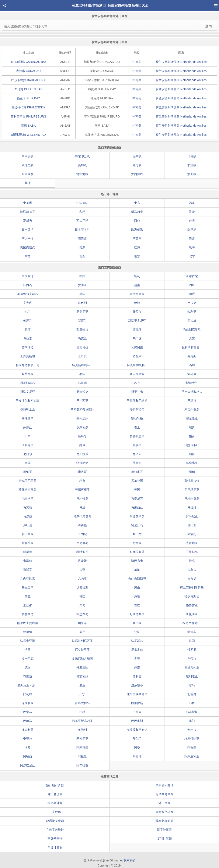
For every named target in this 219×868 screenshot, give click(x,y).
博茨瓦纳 (82, 676)
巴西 (192, 703)
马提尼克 (137, 498)
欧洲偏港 (137, 230)
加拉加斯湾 (28, 62)
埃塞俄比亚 (192, 739)
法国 (192, 641)
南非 (28, 463)
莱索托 (192, 534)
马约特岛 (82, 498)
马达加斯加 (137, 516)
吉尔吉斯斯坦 (137, 579)
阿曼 (137, 748)
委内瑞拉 (28, 347)
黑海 (192, 247)
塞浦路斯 (28, 418)
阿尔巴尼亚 (28, 765)
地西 (82, 256)
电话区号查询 (164, 794)
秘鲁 (82, 481)
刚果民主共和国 (28, 623)
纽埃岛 (137, 445)
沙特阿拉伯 (137, 410)
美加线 (82, 165)
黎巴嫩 (137, 534)
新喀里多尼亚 (137, 321)
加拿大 (192, 570)
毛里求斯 (28, 498)
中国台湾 (28, 276)
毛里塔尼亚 (192, 490)
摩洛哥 (82, 472)
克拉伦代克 (28, 107)
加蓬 (82, 570)
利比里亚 (28, 534)
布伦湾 (28, 89)
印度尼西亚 (137, 294)
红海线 (137, 165)
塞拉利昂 (137, 418)
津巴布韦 (137, 561)
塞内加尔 (82, 418)
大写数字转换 (164, 812)
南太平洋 (28, 238)
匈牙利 (28, 321)
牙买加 (137, 312)
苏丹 (137, 383)
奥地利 (82, 730)
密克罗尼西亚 (28, 481)
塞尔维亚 (192, 418)
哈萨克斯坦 (192, 596)
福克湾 (28, 98)
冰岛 (192, 685)
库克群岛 (82, 543)
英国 (82, 294)
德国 (28, 667)
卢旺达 (28, 525)
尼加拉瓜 (82, 454)
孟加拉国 (137, 481)
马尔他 (28, 516)
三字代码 (55, 812)
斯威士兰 (192, 383)
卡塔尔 (28, 561)
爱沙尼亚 (82, 739)
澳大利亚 (28, 730)
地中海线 (82, 174)
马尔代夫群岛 (82, 516)
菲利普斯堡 (28, 116)
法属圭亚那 (28, 641)
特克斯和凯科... (82, 365)
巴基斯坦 (192, 712)
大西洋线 (137, 174)
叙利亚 (192, 312)
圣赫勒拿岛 (28, 410)
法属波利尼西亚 (82, 641)
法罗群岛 (137, 641)
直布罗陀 (192, 276)
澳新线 (192, 174)
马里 (82, 507)
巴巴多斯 (137, 721)
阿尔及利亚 (192, 756)
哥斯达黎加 (137, 614)
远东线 (137, 156)
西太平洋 (82, 221)
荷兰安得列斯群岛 (181, 62)
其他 (28, 183)
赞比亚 (82, 285)
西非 (137, 221)
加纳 (137, 570)
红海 (137, 247)
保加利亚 (28, 703)
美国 (137, 490)
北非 (192, 256)
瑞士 (137, 427)
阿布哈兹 (82, 765)
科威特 (28, 552)
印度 (192, 294)
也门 (28, 312)
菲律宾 (192, 632)
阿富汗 (137, 756)
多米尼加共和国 (82, 659)
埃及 (28, 748)
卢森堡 (82, 525)
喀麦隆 (82, 561)
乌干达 (137, 338)
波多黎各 (137, 685)
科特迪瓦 (82, 552)
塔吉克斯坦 (137, 374)
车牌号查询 (55, 839)
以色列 (82, 303)
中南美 (137, 62)
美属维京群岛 (28, 490)
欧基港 (192, 230)
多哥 (137, 659)
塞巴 (28, 126)
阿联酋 (28, 756)
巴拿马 (28, 712)
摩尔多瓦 (137, 472)
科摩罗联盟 (137, 552)
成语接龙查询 (55, 821)
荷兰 (28, 596)
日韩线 (192, 156)
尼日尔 (28, 454)
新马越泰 (137, 212)
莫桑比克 (192, 463)
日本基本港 (82, 230)
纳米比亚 (82, 463)
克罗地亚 (192, 543)
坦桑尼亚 (28, 374)
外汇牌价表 (55, 794)
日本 (28, 436)
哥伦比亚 (192, 614)
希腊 (28, 329)
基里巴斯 (28, 587)
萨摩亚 (28, 427)
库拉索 (28, 71)
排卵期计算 (55, 803)
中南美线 (28, 156)
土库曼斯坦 (28, 356)
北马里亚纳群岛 (137, 694)
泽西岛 (28, 285)
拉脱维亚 (28, 543)
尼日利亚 (192, 445)
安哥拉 (28, 739)
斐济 (137, 632)
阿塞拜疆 (82, 748)
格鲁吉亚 (192, 605)
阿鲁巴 (192, 748)
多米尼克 (28, 659)
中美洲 (28, 203)
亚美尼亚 (82, 312)
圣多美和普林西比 (82, 410)
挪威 (82, 445)
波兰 (82, 685)
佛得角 (28, 632)
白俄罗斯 (137, 703)
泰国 (82, 374)
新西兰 (82, 321)
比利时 (28, 694)
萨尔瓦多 (82, 427)
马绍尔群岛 (192, 498)
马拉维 (192, 507)
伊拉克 (192, 303)
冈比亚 (137, 623)
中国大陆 (82, 203)
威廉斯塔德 (28, 135)
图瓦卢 (137, 356)
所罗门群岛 (28, 383)
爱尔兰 (137, 739)
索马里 (192, 374)
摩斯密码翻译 (164, 785)
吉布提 (192, 579)
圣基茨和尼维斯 (137, 401)
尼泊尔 (137, 454)
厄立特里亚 (82, 650)
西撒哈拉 (82, 329)
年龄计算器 (55, 847)
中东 (137, 203)
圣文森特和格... (192, 392)
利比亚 (192, 525)
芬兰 (82, 632)
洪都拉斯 (82, 587)
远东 (192, 203)
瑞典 (192, 427)
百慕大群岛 (82, 703)
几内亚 (82, 579)
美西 (192, 238)
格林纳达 (28, 614)
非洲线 (192, 165)
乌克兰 (82, 338)
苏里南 (82, 383)
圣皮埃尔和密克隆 (28, 401)
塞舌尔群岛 (192, 410)
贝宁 (82, 694)
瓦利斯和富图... (192, 347)
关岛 (82, 605)
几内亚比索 (28, 579)
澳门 (192, 721)
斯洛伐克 (82, 392)
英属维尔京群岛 (28, 294)
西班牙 (137, 329)
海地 (137, 596)
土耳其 (82, 356)
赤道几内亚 (192, 667)
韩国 (82, 596)
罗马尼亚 (192, 516)
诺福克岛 (28, 445)
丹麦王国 (82, 667)
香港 (192, 212)
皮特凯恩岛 (137, 436)
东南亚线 (28, 174)
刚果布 (82, 623)
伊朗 (137, 303)
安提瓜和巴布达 (137, 730)
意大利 (28, 303)
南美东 (137, 238)
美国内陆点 (28, 247)
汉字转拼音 (164, 830)
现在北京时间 (164, 821)
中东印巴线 (82, 156)
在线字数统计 (55, 830)
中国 (82, 276)
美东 (82, 247)
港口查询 (164, 803)
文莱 (192, 338)
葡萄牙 (82, 436)
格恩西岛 (82, 614)
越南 (137, 285)
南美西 (82, 238)
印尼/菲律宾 (28, 212)
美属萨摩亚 (82, 490)
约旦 (192, 285)
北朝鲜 (192, 694)
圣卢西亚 (82, 401)
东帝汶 (192, 659)
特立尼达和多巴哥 (28, 365)
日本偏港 (28, 230)
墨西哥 (137, 463)
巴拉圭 (137, 712)
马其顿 (28, 507)
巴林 (82, 712)
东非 (28, 256)
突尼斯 (192, 356)
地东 (137, 256)
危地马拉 (82, 347)
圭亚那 (28, 605)
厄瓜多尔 (137, 650)
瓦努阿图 (137, 347)
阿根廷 (82, 756)
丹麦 (137, 667)
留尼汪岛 (137, 525)
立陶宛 (82, 534)
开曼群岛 (192, 552)
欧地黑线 (28, 165)
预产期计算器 (55, 785)
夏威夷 (28, 221)
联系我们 (129, 860)
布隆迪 (28, 676)
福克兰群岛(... (192, 623)
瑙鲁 (192, 454)
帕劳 (192, 436)
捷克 (192, 561)
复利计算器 (164, 839)
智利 (137, 276)
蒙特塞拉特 (192, 481)
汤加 (192, 365)
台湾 (192, 221)
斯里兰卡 (137, 392)
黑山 (137, 587)
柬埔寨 (28, 570)
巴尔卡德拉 (28, 80)
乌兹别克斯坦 (192, 329)
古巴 (137, 605)
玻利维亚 (192, 676)
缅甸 (192, 472)
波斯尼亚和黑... (28, 685)
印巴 (82, 212)
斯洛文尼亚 (28, 392)
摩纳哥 (28, 472)
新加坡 (192, 321)
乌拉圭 (28, 338)
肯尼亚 (137, 543)
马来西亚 (137, 507)
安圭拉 (192, 730)
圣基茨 (192, 401)
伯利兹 (137, 676)
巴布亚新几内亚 (82, 721)
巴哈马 (28, 721)
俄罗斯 (192, 650)
